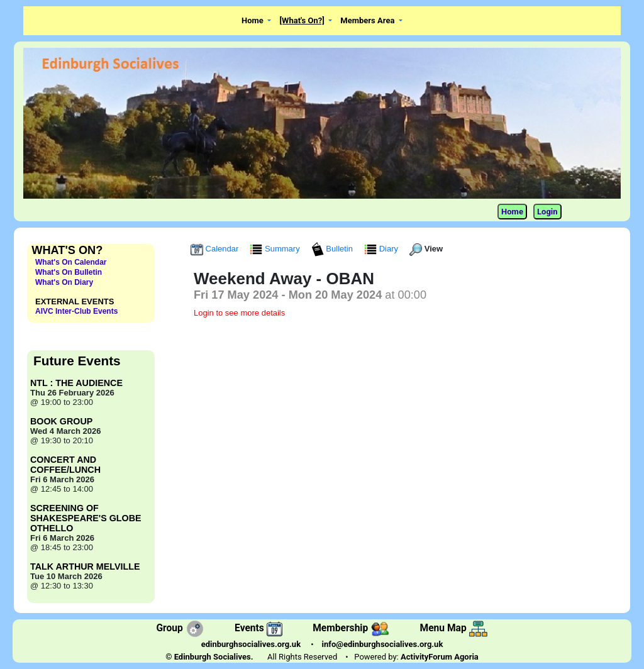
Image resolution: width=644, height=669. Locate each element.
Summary (276, 249)
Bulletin (333, 249)
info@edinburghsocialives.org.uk (383, 644)
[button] (257, 21)
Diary (382, 249)
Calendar (216, 249)
